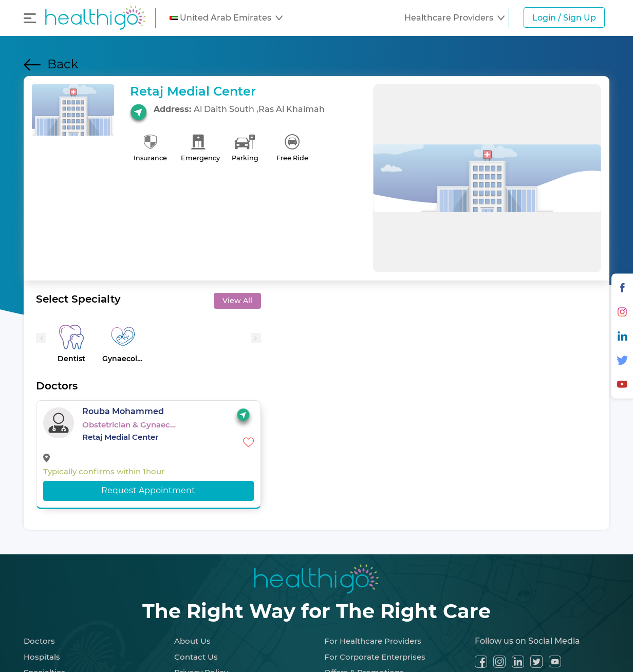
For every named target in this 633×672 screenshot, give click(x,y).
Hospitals (42, 657)
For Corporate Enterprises (375, 657)
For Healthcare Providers (373, 641)
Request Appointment (148, 490)
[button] (226, 18)
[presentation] (41, 338)
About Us (192, 641)
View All (237, 301)
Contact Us (196, 657)
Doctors (39, 641)
